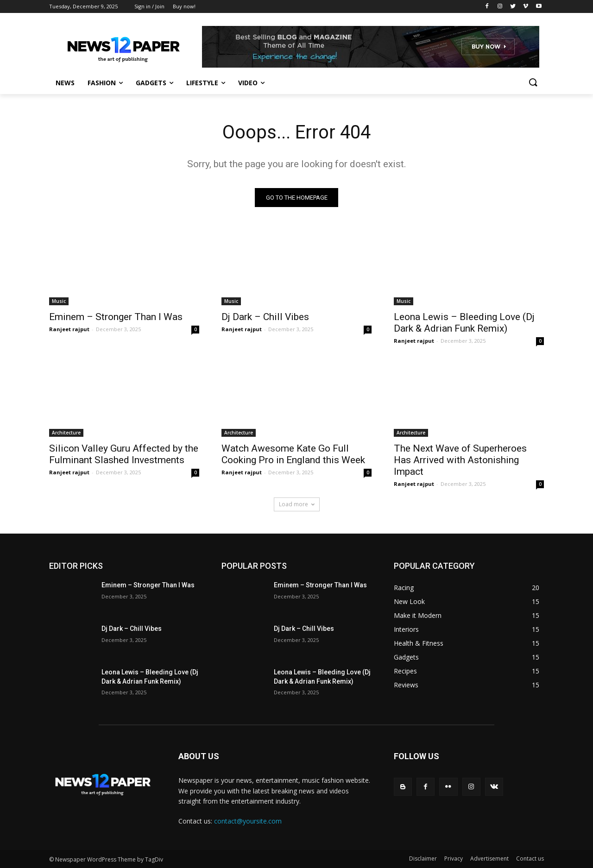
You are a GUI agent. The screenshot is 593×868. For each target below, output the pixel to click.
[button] (533, 83)
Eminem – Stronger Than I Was (116, 317)
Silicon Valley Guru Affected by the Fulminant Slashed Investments (124, 454)
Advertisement (489, 859)
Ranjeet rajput (69, 329)
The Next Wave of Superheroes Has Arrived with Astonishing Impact (460, 460)
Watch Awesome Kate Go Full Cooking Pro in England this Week (293, 454)
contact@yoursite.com (248, 821)
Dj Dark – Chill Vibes (265, 317)
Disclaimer (423, 859)
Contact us (530, 859)
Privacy (454, 859)
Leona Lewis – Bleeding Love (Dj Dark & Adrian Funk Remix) (464, 323)
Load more (297, 504)
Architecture (66, 433)
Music (59, 301)
